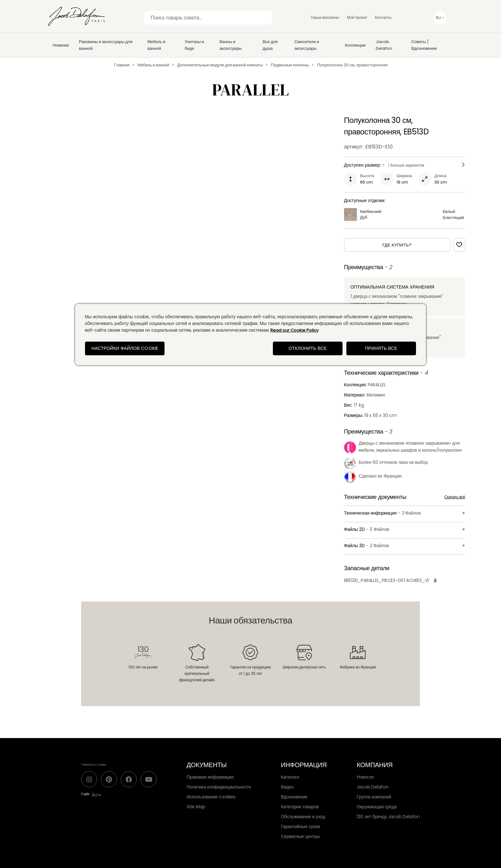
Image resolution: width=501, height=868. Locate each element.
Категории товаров (300, 807)
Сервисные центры (300, 836)
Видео (287, 787)
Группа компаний (374, 797)
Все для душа (270, 45)
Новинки (61, 45)
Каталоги (290, 777)
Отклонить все (308, 348)
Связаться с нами (94, 764)
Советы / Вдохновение (424, 45)
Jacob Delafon (384, 45)
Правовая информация (210, 777)
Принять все (381, 348)
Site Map (196, 807)
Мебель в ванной (156, 45)
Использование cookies (211, 797)
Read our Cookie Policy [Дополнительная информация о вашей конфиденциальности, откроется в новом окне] (294, 330)
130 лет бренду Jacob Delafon (388, 817)
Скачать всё (455, 497)
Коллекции (355, 45)
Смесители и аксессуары (307, 45)
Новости (365, 777)
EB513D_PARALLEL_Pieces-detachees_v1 (387, 580)
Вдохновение (294, 797)
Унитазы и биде (194, 45)
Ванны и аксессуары (231, 45)
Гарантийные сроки (300, 826)
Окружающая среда (377, 807)
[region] (250, 335)
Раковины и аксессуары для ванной (106, 45)
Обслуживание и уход (303, 817)
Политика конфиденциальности (219, 787)
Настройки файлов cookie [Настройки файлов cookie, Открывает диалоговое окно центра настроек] (125, 348)
